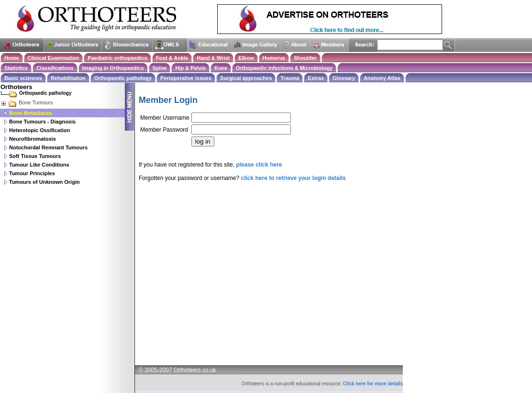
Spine (160, 68)
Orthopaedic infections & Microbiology (284, 68)
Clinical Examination (54, 58)
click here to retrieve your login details (293, 178)
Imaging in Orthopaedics (113, 68)
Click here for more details (373, 384)
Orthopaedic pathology (123, 78)
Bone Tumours (27, 102)
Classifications (55, 68)
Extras (316, 78)
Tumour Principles (32, 173)
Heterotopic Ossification (39, 130)
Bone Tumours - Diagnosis (42, 122)
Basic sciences (23, 78)
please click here (259, 165)
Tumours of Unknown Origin (44, 182)
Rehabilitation (68, 78)
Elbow (246, 58)
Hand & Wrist (213, 58)
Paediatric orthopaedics (117, 58)
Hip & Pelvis (190, 68)
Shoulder (305, 58)
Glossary (344, 78)
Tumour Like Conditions (39, 165)
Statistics (16, 68)
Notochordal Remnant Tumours (48, 147)
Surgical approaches (246, 78)
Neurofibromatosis (33, 139)
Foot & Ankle (172, 58)
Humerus (274, 58)
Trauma (290, 78)
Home (12, 58)
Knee (221, 68)
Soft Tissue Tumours (35, 156)
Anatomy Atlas (382, 78)
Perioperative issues (186, 78)
